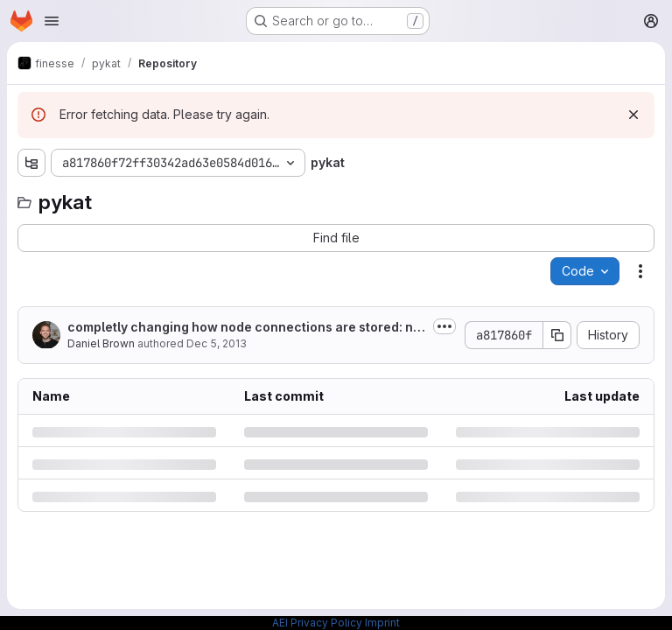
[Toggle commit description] (444, 326)
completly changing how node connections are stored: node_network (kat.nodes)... (244, 328)
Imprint (382, 623)
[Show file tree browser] (31, 163)
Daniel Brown (101, 343)
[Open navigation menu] (52, 21)
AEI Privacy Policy (317, 623)
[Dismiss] (633, 115)
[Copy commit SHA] (557, 335)
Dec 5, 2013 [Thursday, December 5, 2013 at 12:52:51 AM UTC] (217, 343)
